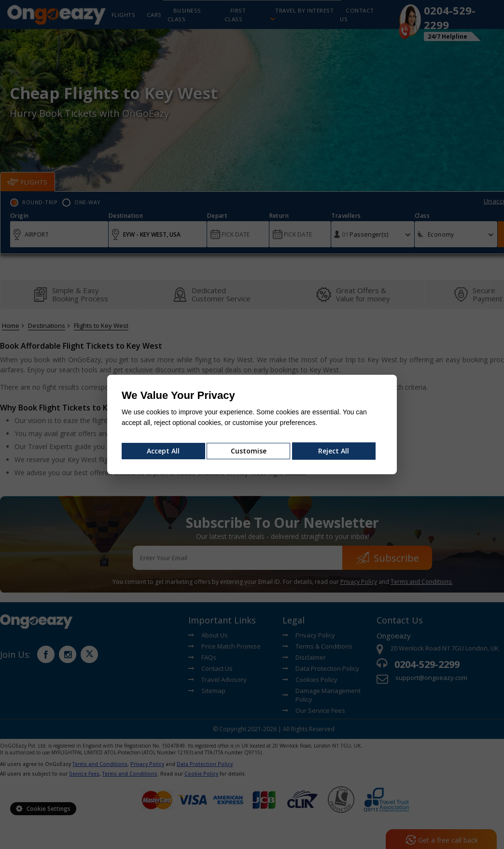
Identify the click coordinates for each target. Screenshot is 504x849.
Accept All (163, 451)
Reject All (334, 451)
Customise (249, 451)
